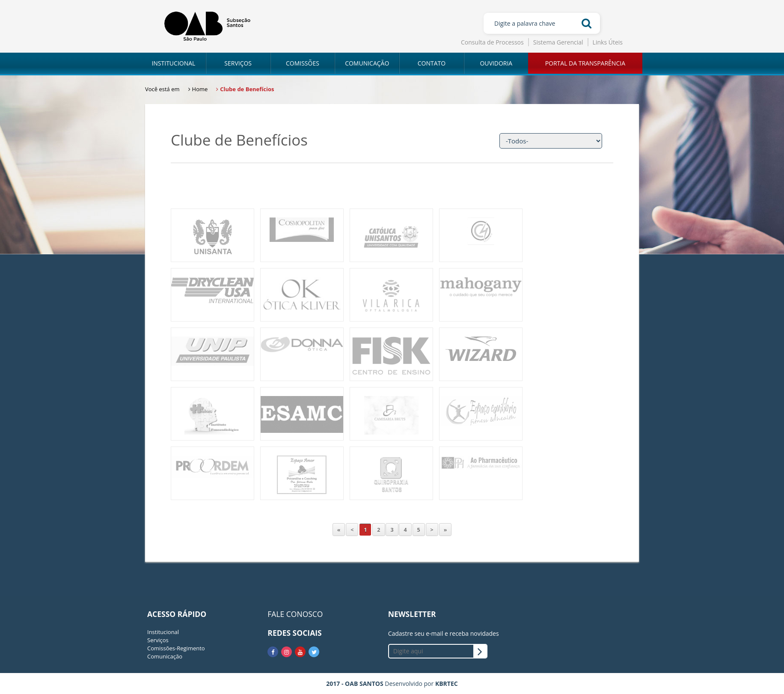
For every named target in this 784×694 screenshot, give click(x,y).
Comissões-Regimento (176, 648)
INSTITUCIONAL (173, 63)
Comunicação (165, 656)
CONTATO (432, 63)
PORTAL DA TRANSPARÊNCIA (585, 63)
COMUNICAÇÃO (367, 63)
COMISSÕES (303, 63)
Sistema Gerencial (558, 42)
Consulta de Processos (492, 42)
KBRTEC (447, 684)
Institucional (163, 632)
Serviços (158, 640)
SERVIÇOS (238, 63)
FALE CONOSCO (295, 614)
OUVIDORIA (496, 63)
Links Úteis (608, 42)
